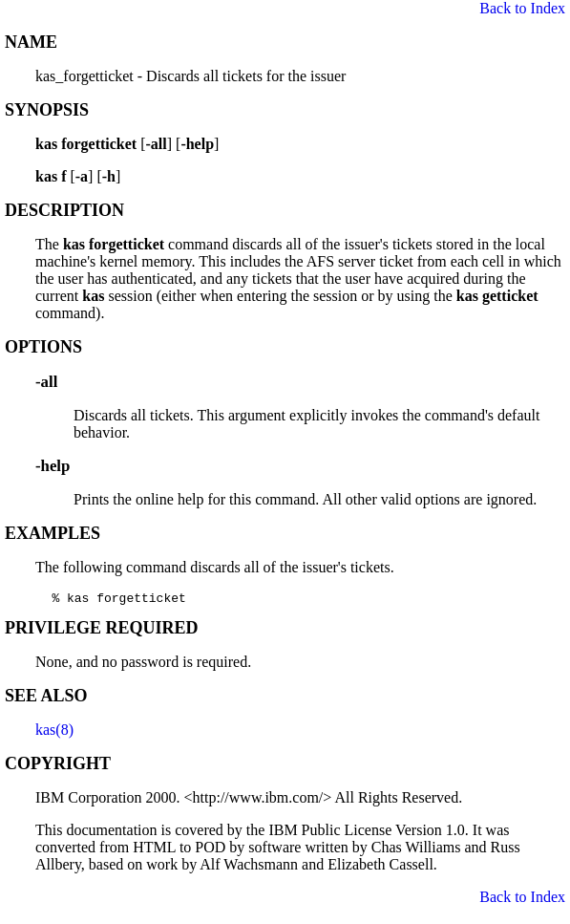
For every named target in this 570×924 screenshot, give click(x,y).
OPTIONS (43, 347)
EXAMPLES (53, 533)
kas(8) (54, 732)
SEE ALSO (46, 698)
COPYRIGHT (58, 766)
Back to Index (522, 8)
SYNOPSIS (47, 110)
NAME (31, 42)
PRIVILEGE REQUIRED (102, 631)
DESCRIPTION (64, 210)
